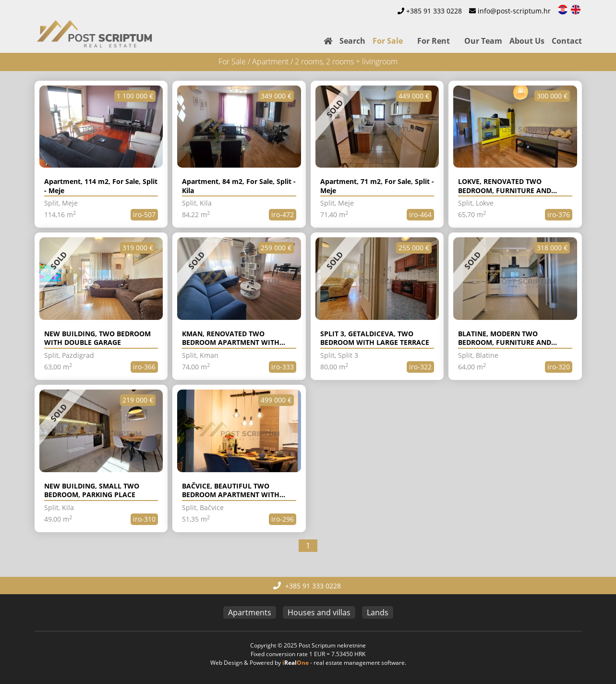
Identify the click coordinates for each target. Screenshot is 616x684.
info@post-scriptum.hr (514, 11)
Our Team (483, 41)
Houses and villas (319, 612)
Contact (567, 41)
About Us (527, 41)
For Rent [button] (434, 41)
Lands (378, 612)
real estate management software (359, 663)
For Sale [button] (388, 41)
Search (352, 41)
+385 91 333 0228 (434, 11)
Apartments (250, 612)
